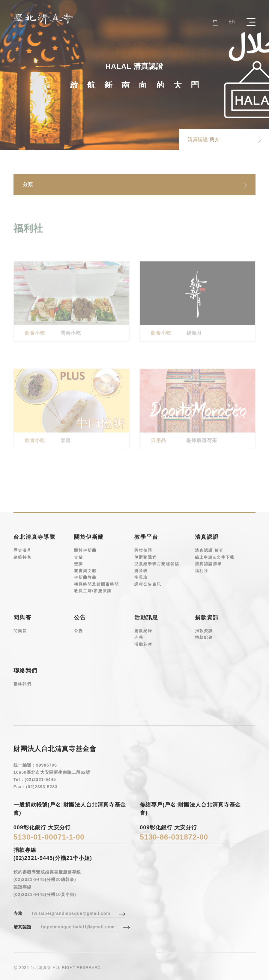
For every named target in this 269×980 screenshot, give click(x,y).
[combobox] (134, 185)
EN (232, 22)
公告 (79, 630)
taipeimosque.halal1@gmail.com (78, 927)
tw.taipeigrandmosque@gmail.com (71, 913)
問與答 (20, 630)
